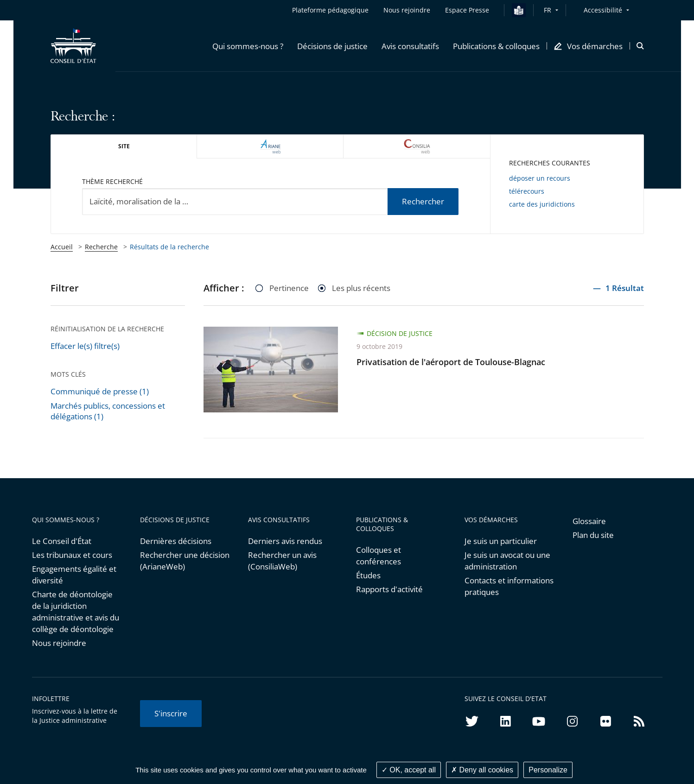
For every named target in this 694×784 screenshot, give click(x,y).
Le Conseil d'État (62, 541)
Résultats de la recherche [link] (169, 247)
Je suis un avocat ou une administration (507, 561)
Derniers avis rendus (285, 541)
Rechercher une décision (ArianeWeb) (185, 561)
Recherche (101, 247)
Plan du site (593, 535)
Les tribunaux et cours (72, 555)
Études (368, 575)
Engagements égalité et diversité (74, 575)
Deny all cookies (482, 770)
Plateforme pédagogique (330, 10)
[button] (248, 46)
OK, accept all (409, 770)
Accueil (62, 247)
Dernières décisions (176, 541)
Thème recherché (112, 181)
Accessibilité (603, 10)
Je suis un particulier (501, 541)
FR (548, 10)
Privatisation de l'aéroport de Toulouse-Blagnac (451, 362)
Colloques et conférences (379, 556)
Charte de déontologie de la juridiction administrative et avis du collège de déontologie (76, 612)
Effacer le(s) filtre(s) (85, 346)
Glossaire (589, 521)
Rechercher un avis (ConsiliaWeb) (282, 561)
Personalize (548, 770)
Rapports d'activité (389, 589)
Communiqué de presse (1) (100, 391)
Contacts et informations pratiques (509, 586)
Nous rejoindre (59, 643)
